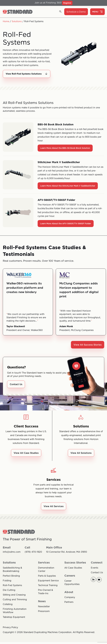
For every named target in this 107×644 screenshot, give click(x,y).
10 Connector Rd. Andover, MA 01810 (67, 555)
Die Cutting (9, 594)
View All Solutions (81, 457)
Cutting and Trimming (15, 603)
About (69, 596)
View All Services (54, 510)
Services (44, 566)
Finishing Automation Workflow (15, 614)
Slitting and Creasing (14, 598)
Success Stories (75, 566)
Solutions (17, 21)
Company (70, 601)
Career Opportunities (72, 586)
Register (67, 3)
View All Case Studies (26, 457)
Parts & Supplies (47, 579)
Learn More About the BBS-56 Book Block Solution (65, 152)
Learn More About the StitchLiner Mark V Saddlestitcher (68, 189)
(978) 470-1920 (33, 555)
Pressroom (44, 615)
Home (6, 21)
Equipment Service (48, 584)
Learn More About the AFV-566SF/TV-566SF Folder (66, 227)
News (42, 605)
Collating (8, 608)
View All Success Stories (88, 348)
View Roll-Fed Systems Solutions (25, 75)
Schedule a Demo (76, 12)
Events (95, 571)
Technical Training (48, 589)
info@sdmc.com (12, 555)
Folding (7, 584)
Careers (70, 579)
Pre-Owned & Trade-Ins (45, 595)
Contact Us (16, 388)
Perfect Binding (11, 579)
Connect (97, 566)
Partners (69, 606)
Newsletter (44, 610)
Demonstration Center (46, 573)
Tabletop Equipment (14, 621)
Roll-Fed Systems (12, 589)
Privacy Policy (10, 631)
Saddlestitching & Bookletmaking (12, 573)
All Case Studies (73, 571)
